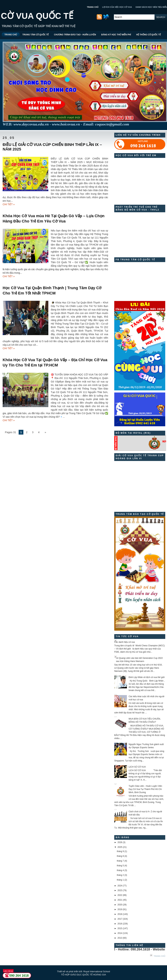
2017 (120, 919)
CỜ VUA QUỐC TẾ (37, 16)
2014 (120, 933)
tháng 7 (120, 861)
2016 (120, 924)
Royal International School (97, 971)
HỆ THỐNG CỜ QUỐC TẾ (149, 35)
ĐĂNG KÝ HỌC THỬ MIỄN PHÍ (116, 35)
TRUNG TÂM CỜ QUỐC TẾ (36, 35)
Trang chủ (159, 956)
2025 (120, 847)
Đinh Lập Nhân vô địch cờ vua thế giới (147, 677)
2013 (120, 938)
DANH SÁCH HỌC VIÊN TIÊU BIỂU (151, 7)
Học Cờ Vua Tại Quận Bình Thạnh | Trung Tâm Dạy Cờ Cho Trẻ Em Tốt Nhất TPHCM (52, 290)
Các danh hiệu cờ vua (125, 642)
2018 (120, 914)
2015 (120, 928)
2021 (120, 900)
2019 (120, 909)
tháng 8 (120, 856)
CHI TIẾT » (9, 204)
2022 (120, 895)
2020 (120, 905)
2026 (120, 842)
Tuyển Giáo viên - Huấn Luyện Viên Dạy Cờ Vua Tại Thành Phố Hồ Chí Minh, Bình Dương (145, 789)
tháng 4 (120, 870)
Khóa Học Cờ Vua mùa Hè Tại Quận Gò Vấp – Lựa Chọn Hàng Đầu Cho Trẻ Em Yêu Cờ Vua (54, 219)
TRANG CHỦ (93, 7)
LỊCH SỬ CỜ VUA (137, 767)
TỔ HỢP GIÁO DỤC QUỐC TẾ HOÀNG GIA (83, 975)
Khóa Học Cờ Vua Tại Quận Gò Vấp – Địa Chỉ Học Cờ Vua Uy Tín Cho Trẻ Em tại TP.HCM (55, 362)
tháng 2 (120, 875)
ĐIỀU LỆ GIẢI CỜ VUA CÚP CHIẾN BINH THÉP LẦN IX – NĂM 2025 (52, 147)
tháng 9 (120, 851)
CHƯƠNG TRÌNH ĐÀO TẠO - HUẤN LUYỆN (75, 35)
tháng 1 (120, 880)
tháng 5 (120, 866)
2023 (120, 890)
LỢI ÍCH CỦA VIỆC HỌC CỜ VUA (117, 7)
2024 (120, 886)
